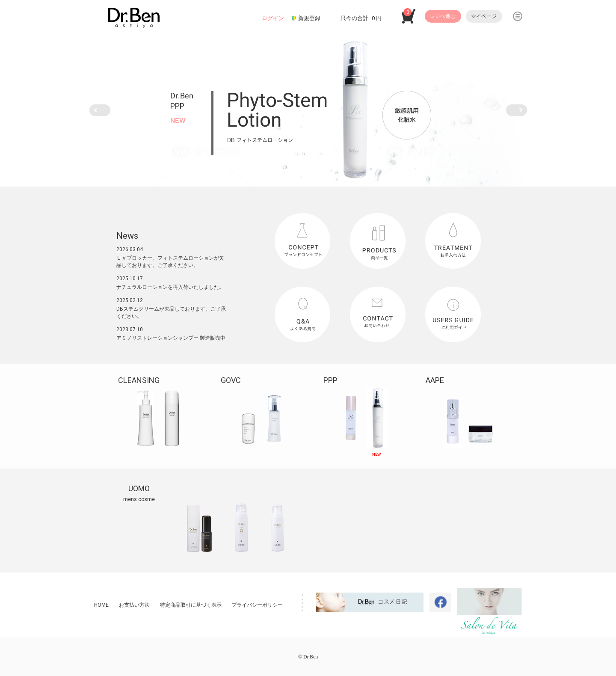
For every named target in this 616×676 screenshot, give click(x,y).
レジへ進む (443, 16)
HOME (101, 605)
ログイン (273, 18)
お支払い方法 (134, 605)
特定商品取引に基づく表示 (191, 605)
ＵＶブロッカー (134, 258)
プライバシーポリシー (257, 605)
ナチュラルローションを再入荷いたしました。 (170, 287)
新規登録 (309, 18)
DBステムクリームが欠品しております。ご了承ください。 (171, 313)
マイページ (484, 16)
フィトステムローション (186, 258)
